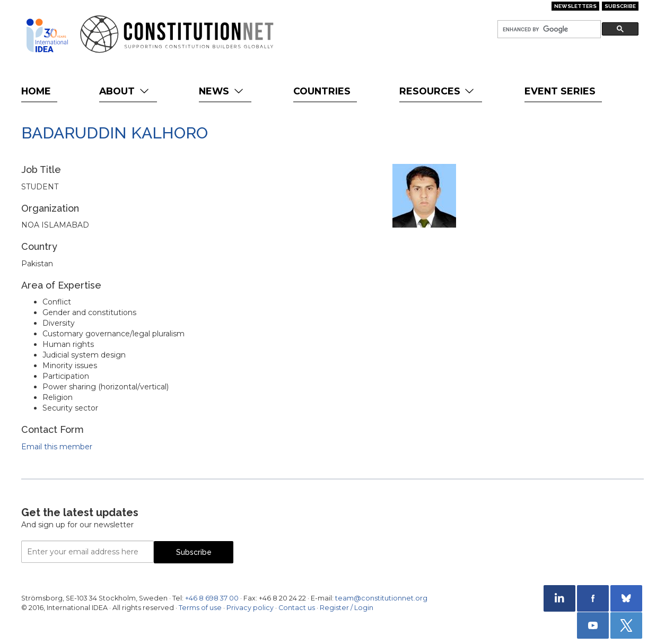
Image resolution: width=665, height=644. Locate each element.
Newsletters (575, 6)
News (222, 91)
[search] (548, 29)
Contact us (297, 608)
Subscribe (620, 6)
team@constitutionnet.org (381, 598)
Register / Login (347, 608)
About (125, 91)
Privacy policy (250, 608)
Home (36, 91)
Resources (438, 91)
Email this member (57, 447)
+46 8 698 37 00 (212, 598)
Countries (322, 91)
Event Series (560, 91)
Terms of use (200, 608)
